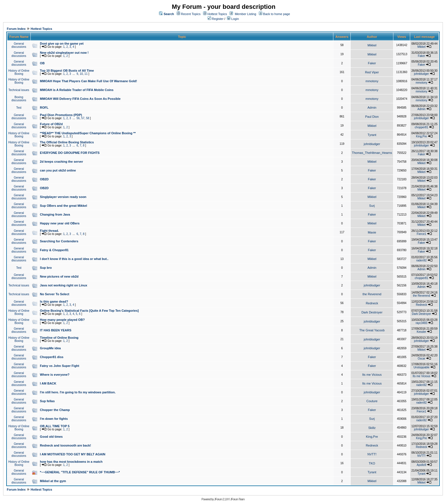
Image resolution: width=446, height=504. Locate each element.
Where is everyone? (55, 375)
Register (216, 19)
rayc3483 (421, 323)
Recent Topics (191, 14)
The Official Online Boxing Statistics (67, 142)
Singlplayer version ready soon (63, 197)
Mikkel (372, 45)
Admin (372, 108)
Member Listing (245, 14)
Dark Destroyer (372, 312)
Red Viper (372, 72)
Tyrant (372, 135)
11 (86, 74)
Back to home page (277, 14)
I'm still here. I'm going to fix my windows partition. (78, 392)
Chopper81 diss (52, 357)
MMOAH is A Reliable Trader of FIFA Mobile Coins (77, 90)
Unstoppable (422, 367)
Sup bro (46, 268)
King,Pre (422, 136)
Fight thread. (49, 231)
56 (78, 118)
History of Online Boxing (19, 72)
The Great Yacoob (372, 330)
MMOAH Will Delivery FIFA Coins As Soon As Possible (80, 99)
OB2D (44, 179)
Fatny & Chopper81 (54, 250)
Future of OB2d (51, 124)
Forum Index (16, 29)
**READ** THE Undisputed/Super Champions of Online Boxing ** (88, 133)
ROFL (44, 108)
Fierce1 (421, 234)
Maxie (372, 232)
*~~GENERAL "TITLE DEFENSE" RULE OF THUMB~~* (80, 472)
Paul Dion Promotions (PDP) (61, 115)
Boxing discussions (19, 99)
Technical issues (19, 90)
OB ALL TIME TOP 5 (55, 426)
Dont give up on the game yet (62, 44)
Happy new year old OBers (60, 223)
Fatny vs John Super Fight (59, 366)
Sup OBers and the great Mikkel (63, 206)
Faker (422, 56)
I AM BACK (48, 383)
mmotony (372, 81)
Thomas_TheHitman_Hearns (372, 153)
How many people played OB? (62, 320)
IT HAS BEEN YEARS (55, 330)
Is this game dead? (54, 301)
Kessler (421, 332)
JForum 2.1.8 (221, 499)
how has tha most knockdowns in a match (71, 462)
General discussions (19, 45)
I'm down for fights (54, 419)
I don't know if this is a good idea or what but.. (74, 259)
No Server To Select (54, 294)
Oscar (421, 359)
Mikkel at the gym (53, 481)
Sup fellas (47, 401)
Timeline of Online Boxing (59, 338)
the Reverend (372, 294)
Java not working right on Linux (63, 285)
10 (81, 74)
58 (87, 118)
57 (83, 118)
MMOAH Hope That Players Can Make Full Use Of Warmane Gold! (88, 81)
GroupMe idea (50, 348)
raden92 (421, 260)
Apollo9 (421, 465)
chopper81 (421, 127)
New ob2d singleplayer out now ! (64, 53)
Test (19, 108)
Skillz (372, 428)
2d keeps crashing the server (61, 162)
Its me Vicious (372, 375)
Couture (372, 401)
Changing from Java (55, 214)
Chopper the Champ (55, 410)
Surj (372, 206)
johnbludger (422, 74)
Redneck (372, 303)
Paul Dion (372, 117)
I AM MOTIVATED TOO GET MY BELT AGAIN (73, 454)
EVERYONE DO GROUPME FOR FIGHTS (70, 153)
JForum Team (238, 499)
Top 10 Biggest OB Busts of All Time (67, 71)
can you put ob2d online (58, 170)
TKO (372, 463)
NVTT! (372, 454)
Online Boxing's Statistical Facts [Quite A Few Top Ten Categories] (89, 311)
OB (42, 63)
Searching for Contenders (59, 241)
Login (233, 19)
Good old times (51, 437)
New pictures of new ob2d (59, 276)
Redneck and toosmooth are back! (65, 445)
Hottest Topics (217, 14)
